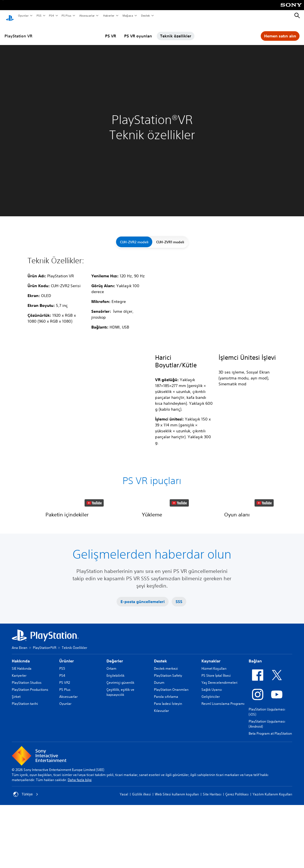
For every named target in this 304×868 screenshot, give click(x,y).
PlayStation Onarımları (171, 734)
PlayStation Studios (27, 727)
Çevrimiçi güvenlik (120, 727)
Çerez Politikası (237, 839)
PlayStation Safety (168, 720)
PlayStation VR (18, 31)
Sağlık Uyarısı (212, 734)
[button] (67, 526)
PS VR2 (65, 727)
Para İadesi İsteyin (168, 748)
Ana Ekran (20, 692)
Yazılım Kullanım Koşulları (272, 839)
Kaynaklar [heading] (211, 706)
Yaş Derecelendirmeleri (219, 727)
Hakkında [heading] (21, 706)
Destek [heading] (160, 706)
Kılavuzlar (161, 755)
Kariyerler (19, 720)
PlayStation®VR (45, 692)
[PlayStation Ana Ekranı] (10, 16)
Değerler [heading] (115, 706)
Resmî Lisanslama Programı (223, 748)
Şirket (16, 741)
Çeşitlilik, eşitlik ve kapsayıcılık (120, 737)
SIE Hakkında (22, 713)
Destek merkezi (166, 713)
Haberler (108, 15)
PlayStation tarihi (25, 748)
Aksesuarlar (87, 15)
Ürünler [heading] (67, 706)
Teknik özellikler (176, 31)
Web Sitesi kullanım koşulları (177, 839)
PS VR (111, 31)
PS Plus (66, 15)
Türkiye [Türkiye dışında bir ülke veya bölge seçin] (26, 839)
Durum (159, 727)
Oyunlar (23, 15)
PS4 (51, 15)
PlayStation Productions (30, 734)
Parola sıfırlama (166, 741)
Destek (145, 15)
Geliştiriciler (211, 741)
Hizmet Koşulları (214, 713)
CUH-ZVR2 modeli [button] (134, 237)
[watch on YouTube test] (94, 542)
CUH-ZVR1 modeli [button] (170, 237)
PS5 (39, 15)
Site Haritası (212, 839)
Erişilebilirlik (115, 720)
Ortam (111, 713)
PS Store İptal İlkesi (216, 720)
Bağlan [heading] (255, 706)
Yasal (124, 839)
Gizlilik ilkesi (141, 839)
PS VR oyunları (138, 31)
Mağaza (128, 15)
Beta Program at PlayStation (270, 778)
